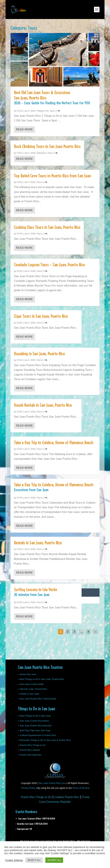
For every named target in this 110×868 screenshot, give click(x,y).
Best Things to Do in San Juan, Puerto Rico (42, 679)
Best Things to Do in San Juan (35, 716)
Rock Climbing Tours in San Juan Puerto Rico (47, 146)
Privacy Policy (28, 788)
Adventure (41, 153)
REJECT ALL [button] (34, 860)
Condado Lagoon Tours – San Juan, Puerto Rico (49, 265)
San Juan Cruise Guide (32, 684)
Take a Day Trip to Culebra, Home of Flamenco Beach (54, 443)
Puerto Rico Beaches (31, 755)
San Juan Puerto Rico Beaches (36, 726)
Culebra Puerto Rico (67, 797)
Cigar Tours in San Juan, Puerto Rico (41, 316)
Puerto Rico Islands (30, 750)
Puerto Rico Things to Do (33, 745)
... (81, 632)
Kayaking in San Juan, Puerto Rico (39, 354)
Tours (52, 111)
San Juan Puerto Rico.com (52, 783)
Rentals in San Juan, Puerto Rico (38, 543)
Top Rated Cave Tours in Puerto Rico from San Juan (52, 176)
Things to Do (43, 111)
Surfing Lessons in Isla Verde (46, 593)
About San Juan (28, 674)
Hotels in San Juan (29, 694)
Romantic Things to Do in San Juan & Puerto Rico (45, 740)
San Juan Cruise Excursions (34, 721)
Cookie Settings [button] (14, 860)
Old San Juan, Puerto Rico (33, 689)
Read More (24, 129)
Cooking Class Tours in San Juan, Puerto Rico (47, 227)
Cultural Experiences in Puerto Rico (38, 735)
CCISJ (20, 111)
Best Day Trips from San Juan (35, 730)
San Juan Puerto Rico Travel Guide (38, 699)
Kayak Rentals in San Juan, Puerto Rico (43, 405)
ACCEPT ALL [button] (54, 860)
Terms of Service (81, 788)
